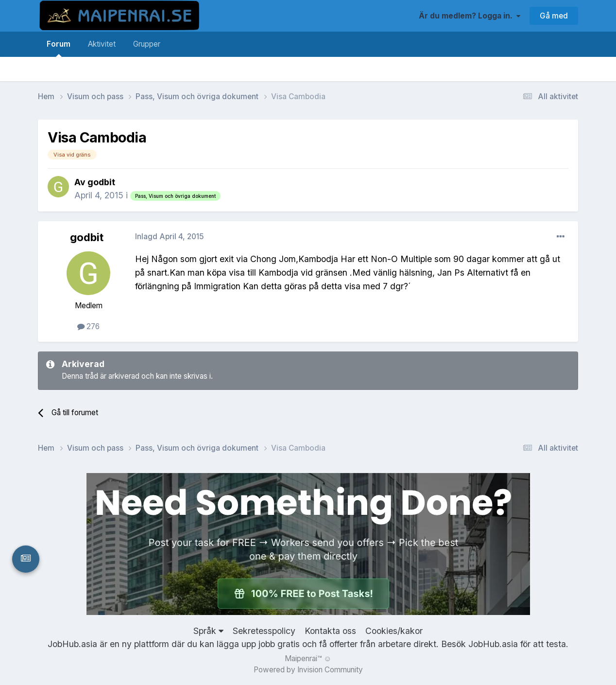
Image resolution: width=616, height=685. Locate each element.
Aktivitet (102, 44)
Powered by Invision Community (308, 670)
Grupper (147, 44)
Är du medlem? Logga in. (470, 16)
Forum (59, 48)
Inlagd (170, 237)
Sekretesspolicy (264, 631)
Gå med (554, 16)
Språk (208, 631)
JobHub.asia (493, 644)
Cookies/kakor (394, 631)
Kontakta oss (330, 631)
